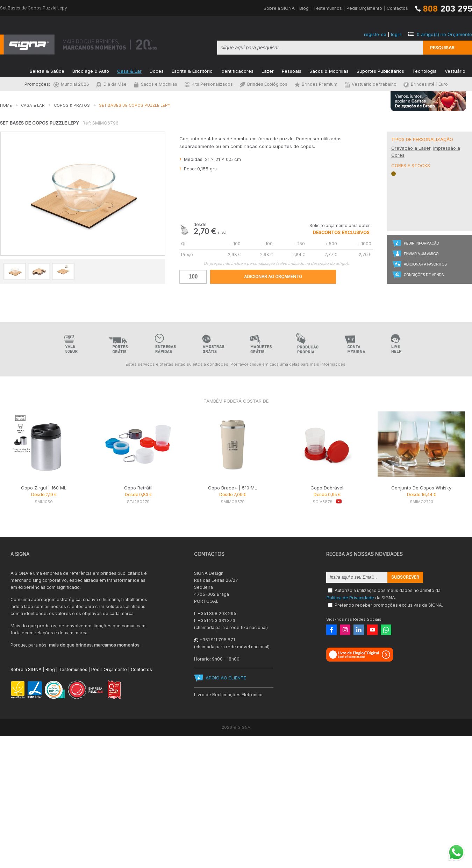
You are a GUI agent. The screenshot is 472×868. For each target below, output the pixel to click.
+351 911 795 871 (217, 640)
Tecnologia (424, 70)
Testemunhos (328, 8)
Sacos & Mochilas (329, 70)
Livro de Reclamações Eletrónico (228, 695)
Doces (157, 70)
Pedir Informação (421, 243)
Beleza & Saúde (47, 70)
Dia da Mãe (111, 84)
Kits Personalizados (209, 84)
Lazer (268, 70)
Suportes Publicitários (380, 70)
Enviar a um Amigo (421, 254)
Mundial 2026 (71, 84)
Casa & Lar (129, 70)
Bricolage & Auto (91, 70)
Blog (304, 8)
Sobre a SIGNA (279, 8)
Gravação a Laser (411, 148)
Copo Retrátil (138, 488)
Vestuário (455, 70)
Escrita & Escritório (192, 70)
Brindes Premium (316, 84)
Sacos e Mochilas (155, 84)
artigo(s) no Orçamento (444, 34)
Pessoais (292, 70)
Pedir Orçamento (364, 8)
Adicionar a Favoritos (425, 264)
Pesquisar (442, 48)
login (396, 34)
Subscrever (405, 577)
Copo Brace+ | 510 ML (233, 488)
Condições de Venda (424, 275)
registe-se (375, 34)
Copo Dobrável (327, 488)
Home (6, 105)
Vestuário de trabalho (370, 84)
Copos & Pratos (72, 105)
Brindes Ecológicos (264, 84)
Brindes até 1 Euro (426, 84)
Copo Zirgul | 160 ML (44, 488)
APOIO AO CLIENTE (226, 678)
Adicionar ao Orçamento (273, 277)
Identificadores (237, 70)
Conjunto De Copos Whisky (421, 488)
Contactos (397, 8)
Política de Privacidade (350, 598)
